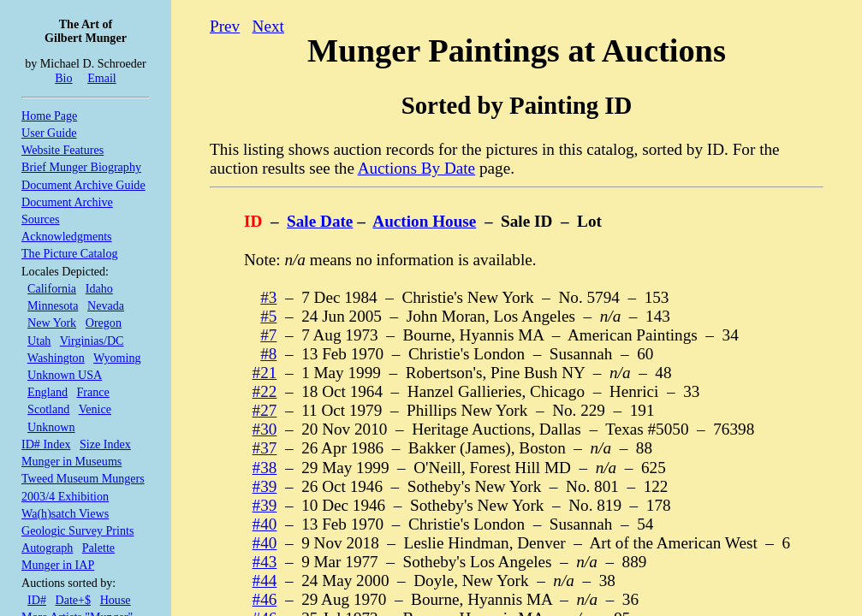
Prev (225, 26)
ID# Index (46, 444)
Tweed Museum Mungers (83, 478)
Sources (41, 219)
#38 (265, 468)
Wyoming (117, 358)
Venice (95, 409)
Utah (39, 341)
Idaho (99, 288)
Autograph (47, 548)
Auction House (424, 221)
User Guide (49, 133)
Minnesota (53, 305)
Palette (98, 548)
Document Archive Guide (83, 185)
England (48, 392)
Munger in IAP (58, 565)
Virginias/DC (92, 341)
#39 (265, 486)
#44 (265, 580)
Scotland (48, 409)
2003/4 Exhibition (65, 496)
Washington (56, 358)
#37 (265, 448)
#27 (265, 410)
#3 (268, 297)
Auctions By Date (417, 168)
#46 (265, 599)
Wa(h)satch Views (65, 513)
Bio (63, 78)
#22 (265, 391)
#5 (268, 316)
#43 (265, 562)
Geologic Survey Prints (77, 530)
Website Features (62, 150)
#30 (265, 429)
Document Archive (67, 202)
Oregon (104, 323)
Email (102, 78)
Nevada (106, 305)
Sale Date (320, 221)
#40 (265, 524)
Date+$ (74, 600)
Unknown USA (65, 375)
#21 (265, 373)
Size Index (105, 444)
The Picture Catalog (70, 253)
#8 (268, 354)
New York (52, 323)
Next (268, 26)
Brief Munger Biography (81, 167)
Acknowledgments (67, 236)
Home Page (49, 115)
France (93, 392)
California (52, 288)
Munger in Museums (71, 461)
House (116, 600)
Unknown (51, 427)
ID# (37, 600)
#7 (268, 335)
